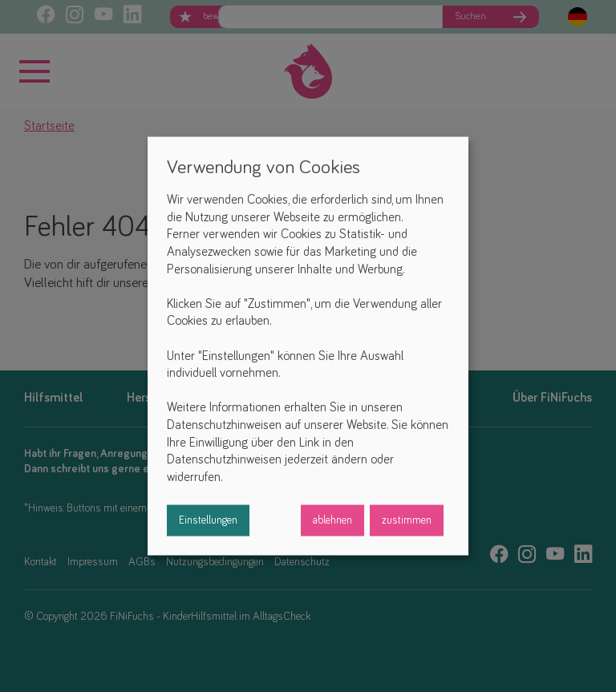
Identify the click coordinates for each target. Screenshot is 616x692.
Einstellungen (208, 520)
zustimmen (407, 520)
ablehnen (332, 520)
